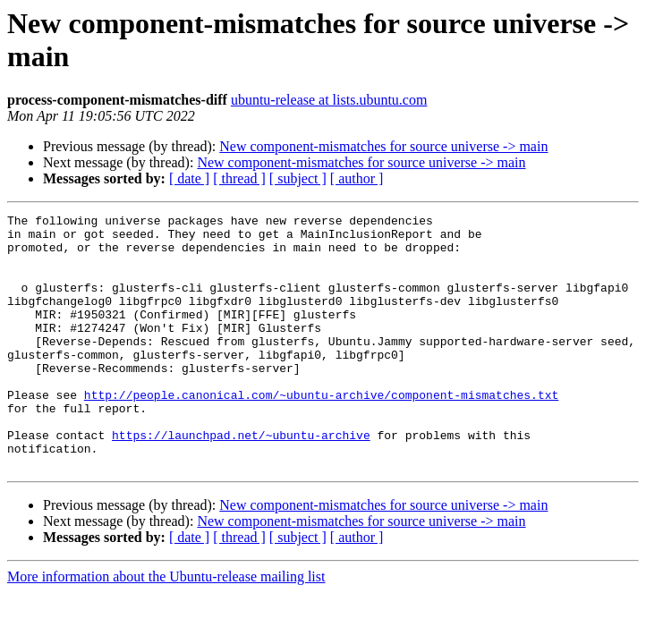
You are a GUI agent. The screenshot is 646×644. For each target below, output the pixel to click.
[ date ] (189, 178)
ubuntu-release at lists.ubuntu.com (329, 100)
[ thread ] (239, 178)
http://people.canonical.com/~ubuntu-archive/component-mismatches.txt (321, 432)
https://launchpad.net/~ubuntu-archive (241, 480)
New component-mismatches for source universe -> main (383, 146)
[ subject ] (298, 178)
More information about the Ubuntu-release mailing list (166, 627)
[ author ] (357, 178)
